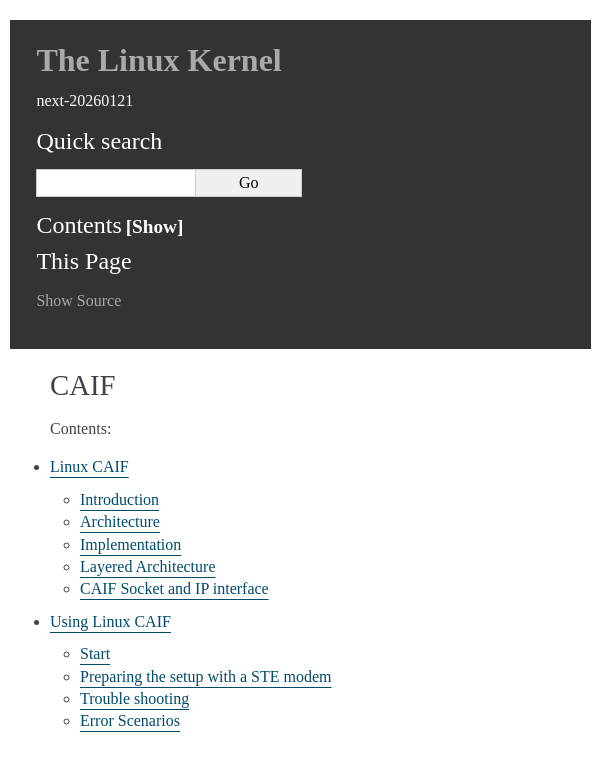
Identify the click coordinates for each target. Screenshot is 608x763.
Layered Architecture (147, 566)
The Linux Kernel (158, 60)
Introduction (119, 499)
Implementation (130, 544)
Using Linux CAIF (110, 621)
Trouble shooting (134, 698)
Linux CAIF (89, 466)
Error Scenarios (130, 720)
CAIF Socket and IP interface (174, 588)
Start (95, 653)
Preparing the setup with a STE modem (206, 676)
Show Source (78, 300)
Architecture (120, 521)
